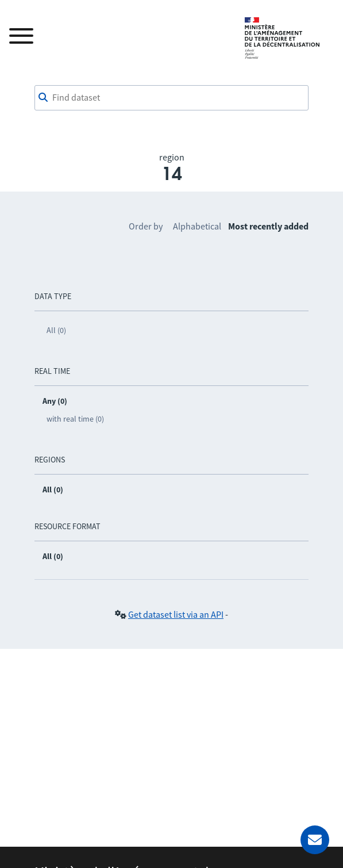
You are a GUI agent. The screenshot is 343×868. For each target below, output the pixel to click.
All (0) (56, 330)
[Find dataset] (172, 98)
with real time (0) (75, 419)
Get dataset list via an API (176, 614)
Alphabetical (197, 226)
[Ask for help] (315, 840)
